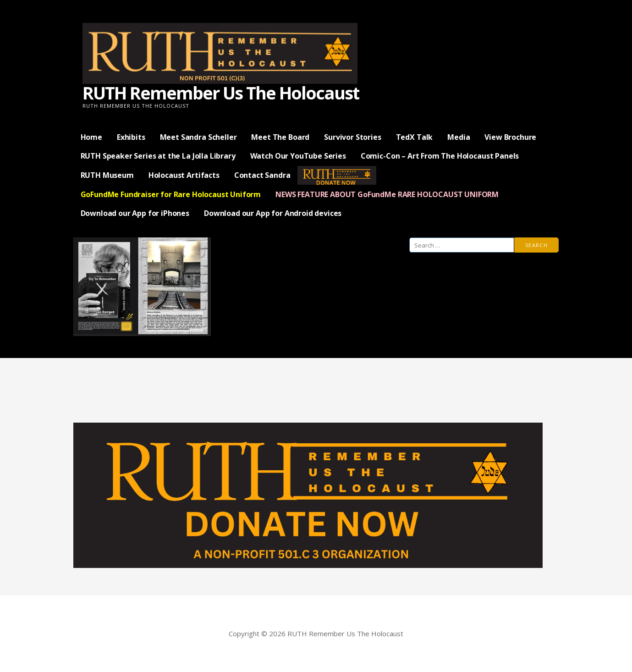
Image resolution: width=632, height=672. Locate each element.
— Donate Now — (337, 175)
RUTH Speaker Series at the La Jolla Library (158, 156)
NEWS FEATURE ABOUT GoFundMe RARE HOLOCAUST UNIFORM (387, 194)
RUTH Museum (107, 175)
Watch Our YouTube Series (298, 156)
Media (459, 137)
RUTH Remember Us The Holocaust (221, 93)
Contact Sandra (262, 175)
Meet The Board (280, 137)
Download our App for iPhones (135, 213)
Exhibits (131, 137)
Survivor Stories (352, 137)
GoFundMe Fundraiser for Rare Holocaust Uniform (171, 194)
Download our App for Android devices (273, 213)
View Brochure (510, 137)
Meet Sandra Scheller (198, 137)
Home (91, 137)
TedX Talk (415, 137)
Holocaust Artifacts (184, 175)
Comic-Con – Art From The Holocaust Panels (440, 156)
